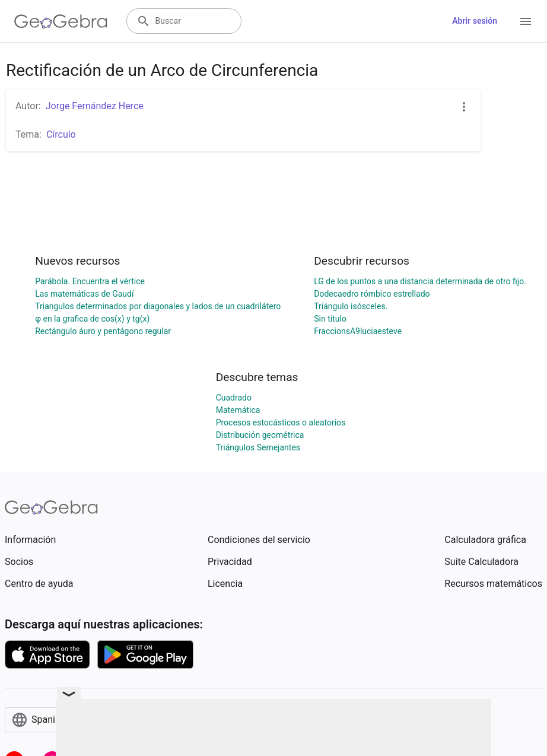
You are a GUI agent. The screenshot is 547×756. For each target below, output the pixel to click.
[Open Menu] (526, 21)
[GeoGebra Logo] (61, 21)
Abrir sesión (475, 21)
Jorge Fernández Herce (95, 106)
